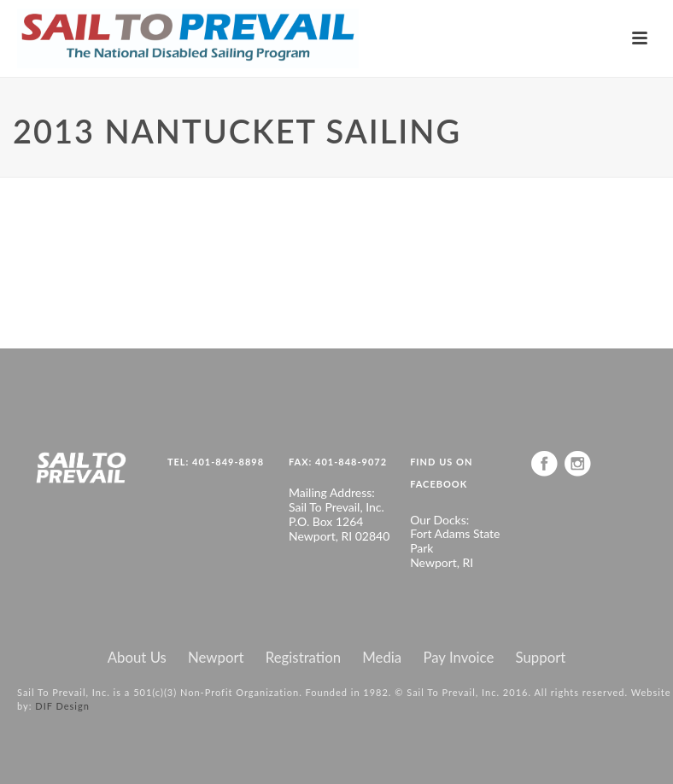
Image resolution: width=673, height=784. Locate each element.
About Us (137, 658)
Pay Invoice (458, 658)
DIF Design (62, 706)
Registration (303, 658)
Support (541, 658)
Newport (216, 658)
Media (382, 658)
